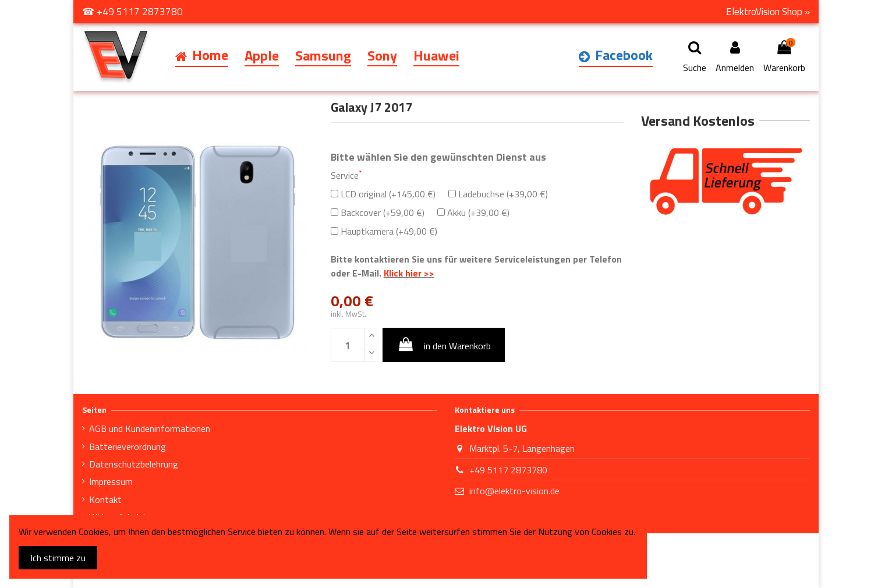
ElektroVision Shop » (768, 12)
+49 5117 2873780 (508, 470)
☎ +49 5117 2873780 (132, 12)
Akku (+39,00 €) (473, 212)
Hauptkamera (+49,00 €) (384, 231)
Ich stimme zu (58, 558)
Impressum (111, 481)
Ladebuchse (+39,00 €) (498, 194)
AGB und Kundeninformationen (150, 428)
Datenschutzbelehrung (134, 464)
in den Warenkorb (444, 345)
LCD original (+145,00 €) (383, 194)
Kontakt (105, 500)
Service (346, 175)
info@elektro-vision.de (514, 491)
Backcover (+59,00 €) (378, 212)
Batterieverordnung (128, 447)
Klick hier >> (409, 273)
